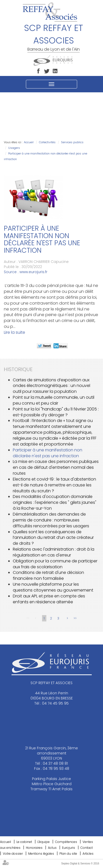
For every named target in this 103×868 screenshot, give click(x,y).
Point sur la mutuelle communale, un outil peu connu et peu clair (54, 400)
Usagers (14, 148)
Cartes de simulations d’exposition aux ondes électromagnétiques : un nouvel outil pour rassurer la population (51, 386)
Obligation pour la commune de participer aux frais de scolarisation (55, 564)
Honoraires (34, 848)
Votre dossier (13, 854)
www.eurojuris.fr (33, 272)
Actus (52, 848)
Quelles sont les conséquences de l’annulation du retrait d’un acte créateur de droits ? (53, 538)
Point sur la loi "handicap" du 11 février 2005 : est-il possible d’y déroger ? (56, 412)
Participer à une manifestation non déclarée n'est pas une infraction (48, 453)
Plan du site (68, 854)
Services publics (72, 142)
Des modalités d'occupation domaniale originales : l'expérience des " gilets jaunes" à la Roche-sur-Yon (55, 502)
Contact (87, 848)
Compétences (66, 842)
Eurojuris (69, 848)
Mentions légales (41, 854)
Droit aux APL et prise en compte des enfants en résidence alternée (49, 599)
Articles (88, 854)
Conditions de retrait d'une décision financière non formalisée (48, 575)
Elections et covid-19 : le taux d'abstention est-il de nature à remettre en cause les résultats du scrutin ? (54, 485)
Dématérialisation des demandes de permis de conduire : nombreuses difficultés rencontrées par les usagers (51, 520)
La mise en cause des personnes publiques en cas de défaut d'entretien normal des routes (56, 467)
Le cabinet (24, 842)
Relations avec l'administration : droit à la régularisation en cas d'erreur (54, 552)
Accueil (29, 142)
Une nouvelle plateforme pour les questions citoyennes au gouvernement (53, 587)
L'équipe (44, 842)
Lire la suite (14, 332)
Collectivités (47, 142)
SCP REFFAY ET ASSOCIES (54, 34)
